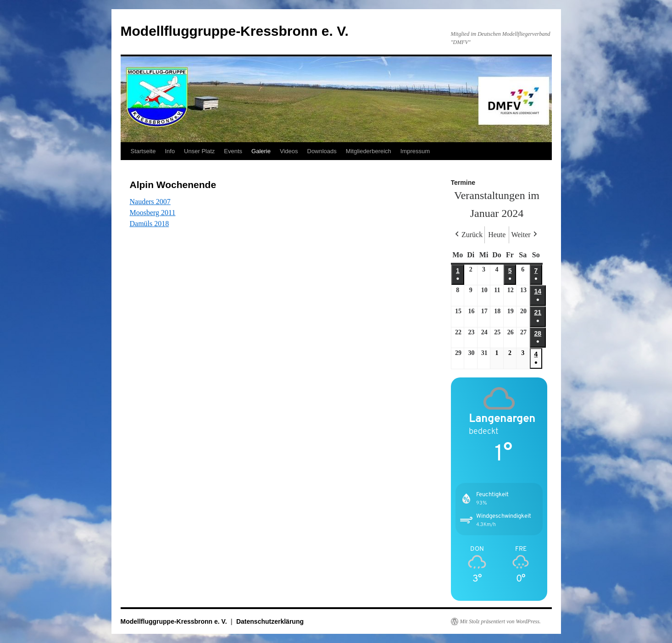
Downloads (322, 151)
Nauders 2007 (150, 202)
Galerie (261, 151)
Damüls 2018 (150, 224)
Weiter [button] (525, 235)
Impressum (415, 151)
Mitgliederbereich (369, 151)
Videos (289, 151)
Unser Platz (199, 151)
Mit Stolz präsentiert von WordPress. (500, 621)
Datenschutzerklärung (270, 621)
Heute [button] (497, 235)
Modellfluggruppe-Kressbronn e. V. (235, 31)
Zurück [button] (468, 235)
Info (170, 151)
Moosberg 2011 (153, 213)
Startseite (143, 151)
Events (233, 151)
